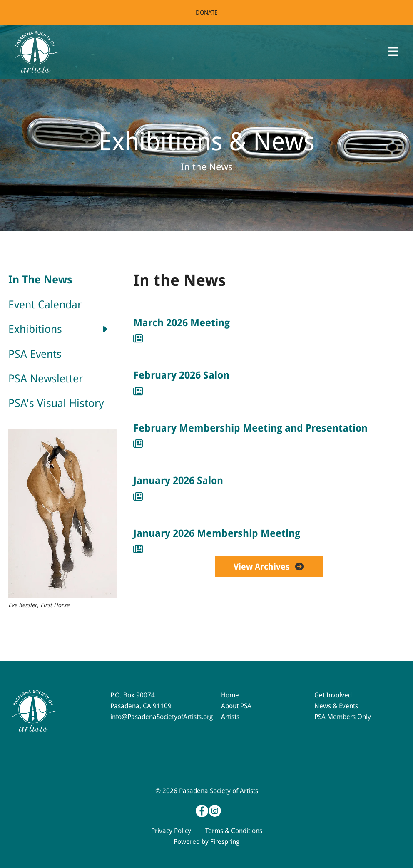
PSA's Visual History (56, 403)
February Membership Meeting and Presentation (250, 428)
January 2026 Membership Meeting (217, 533)
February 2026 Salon (181, 375)
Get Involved (333, 695)
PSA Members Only (343, 717)
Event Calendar (45, 305)
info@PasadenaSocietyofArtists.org (162, 717)
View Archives (269, 567)
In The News (40, 280)
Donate (206, 12)
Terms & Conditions (234, 831)
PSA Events (35, 354)
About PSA (236, 706)
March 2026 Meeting (182, 323)
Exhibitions (62, 329)
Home (230, 695)
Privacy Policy (171, 831)
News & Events (336, 706)
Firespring (225, 842)
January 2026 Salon (178, 481)
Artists (230, 717)
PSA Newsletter (46, 379)
